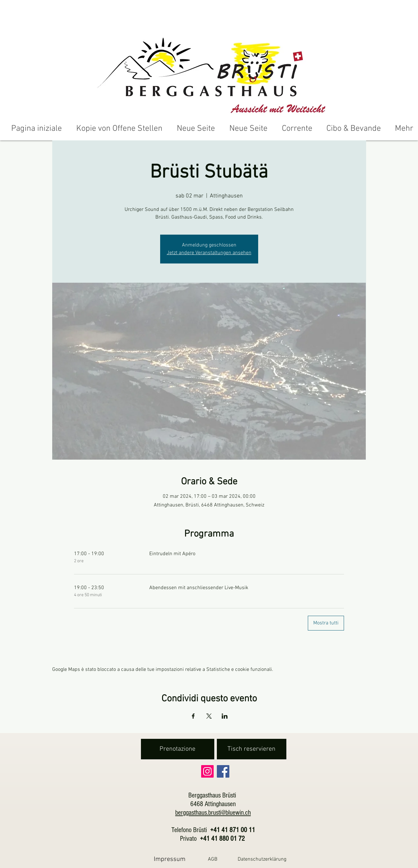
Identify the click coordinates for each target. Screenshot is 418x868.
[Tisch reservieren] (252, 749)
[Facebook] (223, 771)
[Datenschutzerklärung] (262, 859)
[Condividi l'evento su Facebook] (193, 716)
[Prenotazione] (178, 749)
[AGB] (213, 859)
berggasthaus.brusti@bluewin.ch (213, 813)
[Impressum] (170, 859)
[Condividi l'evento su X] (209, 716)
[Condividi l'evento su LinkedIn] (225, 716)
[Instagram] (207, 771)
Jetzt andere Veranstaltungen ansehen (209, 253)
